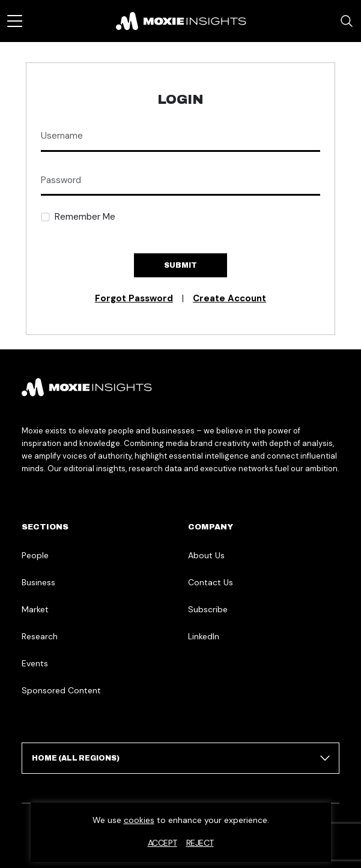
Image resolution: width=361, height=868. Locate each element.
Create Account (229, 298)
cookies (139, 820)
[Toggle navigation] (15, 21)
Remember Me (85, 217)
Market (35, 609)
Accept (162, 843)
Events (35, 663)
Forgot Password (134, 298)
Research (40, 636)
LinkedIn (204, 636)
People (35, 555)
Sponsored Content (61, 690)
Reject (200, 843)
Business (38, 582)
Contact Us (211, 582)
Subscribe (208, 609)
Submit (180, 265)
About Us (206, 555)
